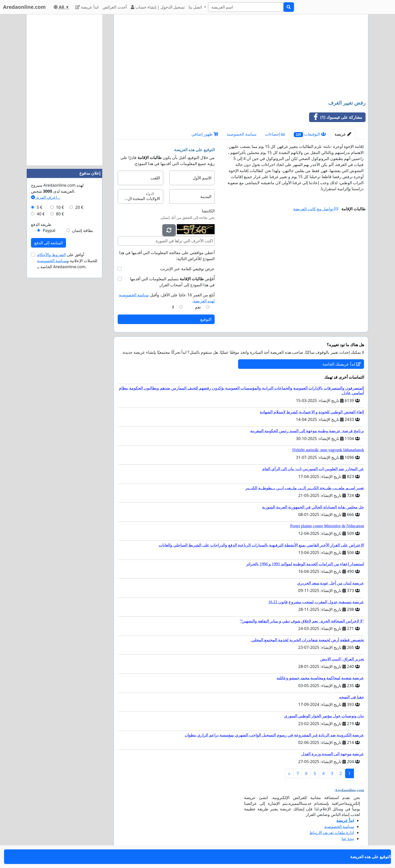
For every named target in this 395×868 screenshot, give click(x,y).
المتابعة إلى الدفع (48, 243)
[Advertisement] (241, 58)
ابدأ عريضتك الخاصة (342, 364)
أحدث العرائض (114, 7)
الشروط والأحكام (51, 255)
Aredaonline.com (24, 7)
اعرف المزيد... (46, 197)
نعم (198, 307)
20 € (79, 207)
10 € (60, 207)
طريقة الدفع (41, 224)
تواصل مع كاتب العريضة (316, 209)
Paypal (49, 230)
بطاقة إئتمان (82, 230)
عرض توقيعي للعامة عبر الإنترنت (187, 269)
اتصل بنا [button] (196, 7)
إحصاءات (275, 134)
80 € (60, 214)
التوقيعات (310, 134)
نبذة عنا (348, 839)
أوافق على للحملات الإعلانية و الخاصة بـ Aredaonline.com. (67, 261)
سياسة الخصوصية (242, 134)
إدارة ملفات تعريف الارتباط (332, 833)
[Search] (246, 7)
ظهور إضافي (205, 134)
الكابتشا (208, 211)
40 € (41, 214)
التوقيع (206, 319)
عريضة (343, 134)
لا (173, 307)
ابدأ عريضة (87, 7)
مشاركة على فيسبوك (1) (336, 117)
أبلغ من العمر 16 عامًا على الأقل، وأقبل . (167, 298)
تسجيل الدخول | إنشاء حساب (158, 7)
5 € (40, 207)
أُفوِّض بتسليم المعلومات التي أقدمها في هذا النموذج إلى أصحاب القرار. (172, 282)
